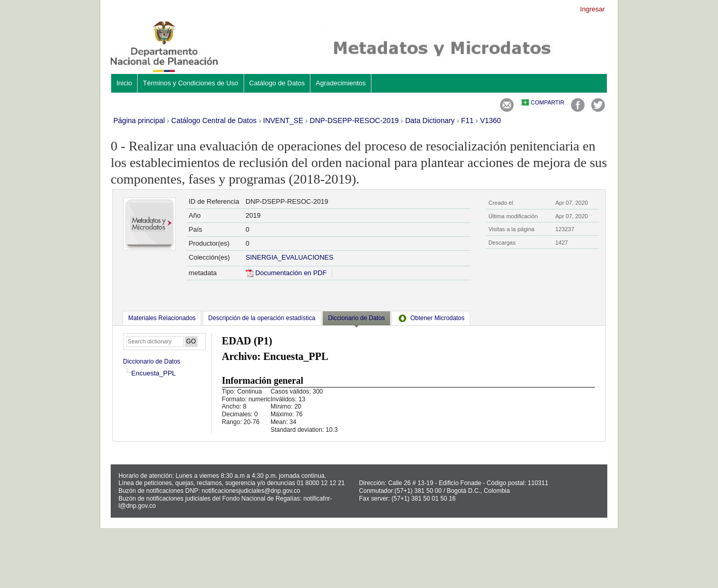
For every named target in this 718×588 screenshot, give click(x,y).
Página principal (139, 120)
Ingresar (592, 9)
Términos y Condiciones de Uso (190, 83)
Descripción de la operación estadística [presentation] (262, 318)
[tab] (162, 318)
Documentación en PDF (286, 273)
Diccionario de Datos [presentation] (356, 318)
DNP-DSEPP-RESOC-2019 (354, 120)
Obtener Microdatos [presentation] (431, 318)
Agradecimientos (341, 83)
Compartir (548, 102)
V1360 (490, 120)
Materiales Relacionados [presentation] (162, 318)
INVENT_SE (283, 120)
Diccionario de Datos (152, 361)
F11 (467, 120)
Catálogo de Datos (277, 83)
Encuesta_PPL (154, 373)
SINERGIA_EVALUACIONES (290, 257)
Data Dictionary (430, 120)
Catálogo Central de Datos (214, 120)
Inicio (124, 83)
